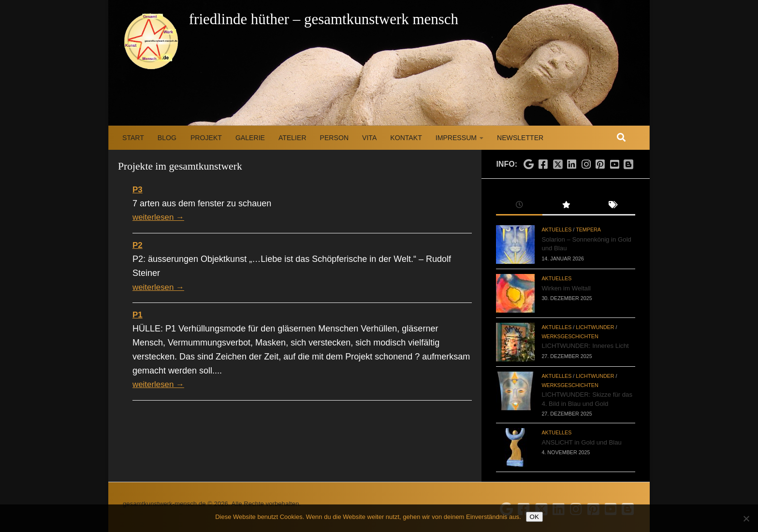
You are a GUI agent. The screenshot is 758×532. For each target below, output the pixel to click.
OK (534, 517)
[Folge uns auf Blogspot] (629, 163)
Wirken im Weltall (566, 288)
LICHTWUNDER (595, 327)
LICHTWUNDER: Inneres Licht (585, 346)
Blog (167, 138)
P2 (138, 245)
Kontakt (406, 138)
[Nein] (746, 518)
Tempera (588, 230)
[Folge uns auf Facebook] (543, 165)
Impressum (456, 138)
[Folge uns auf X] (557, 161)
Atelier (292, 138)
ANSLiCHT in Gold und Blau (581, 442)
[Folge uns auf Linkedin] (572, 165)
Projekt (206, 138)
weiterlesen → (160, 217)
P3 (138, 189)
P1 (138, 315)
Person (334, 138)
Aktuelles (556, 230)
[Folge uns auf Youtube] (614, 165)
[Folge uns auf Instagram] (586, 165)
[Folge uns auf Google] (529, 165)
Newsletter (520, 138)
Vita (369, 138)
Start (133, 138)
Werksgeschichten (570, 336)
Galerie (250, 138)
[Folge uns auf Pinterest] (600, 165)
